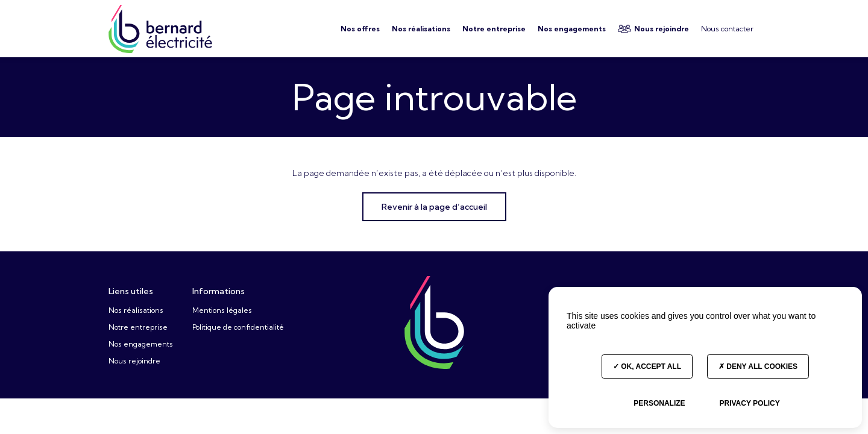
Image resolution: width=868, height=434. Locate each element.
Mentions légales (222, 310)
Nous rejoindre (134, 361)
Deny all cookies (758, 366)
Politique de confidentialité (238, 327)
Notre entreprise (138, 327)
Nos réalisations (136, 310)
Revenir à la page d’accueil (434, 207)
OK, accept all (647, 366)
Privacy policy (749, 403)
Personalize (659, 403)
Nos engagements (141, 344)
